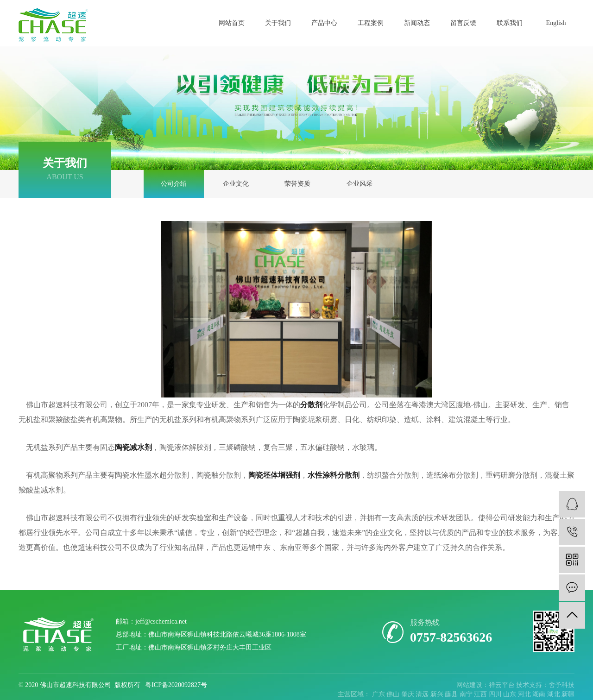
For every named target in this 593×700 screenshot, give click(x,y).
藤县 (452, 694)
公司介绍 (174, 184)
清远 (423, 694)
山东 (511, 694)
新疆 (568, 694)
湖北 (555, 694)
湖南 (540, 694)
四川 (496, 694)
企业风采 (360, 184)
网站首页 (232, 23)
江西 (481, 694)
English (556, 23)
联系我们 (510, 23)
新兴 (438, 694)
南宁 (467, 694)
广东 (379, 694)
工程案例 (371, 23)
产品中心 (324, 23)
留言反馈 (463, 23)
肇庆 (409, 694)
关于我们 (278, 23)
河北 (525, 694)
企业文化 (236, 184)
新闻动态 (417, 23)
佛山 (394, 694)
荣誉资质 (297, 184)
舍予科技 (561, 685)
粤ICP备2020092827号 (176, 685)
